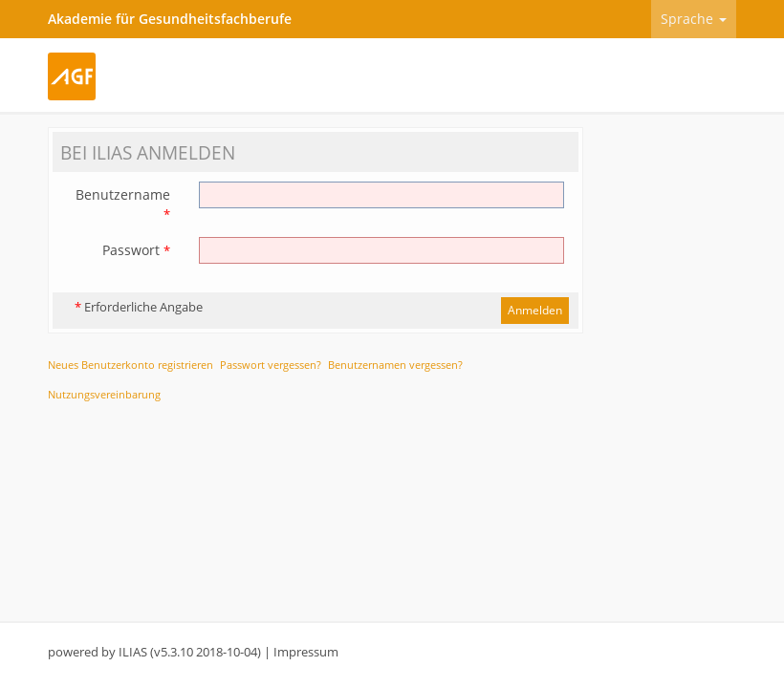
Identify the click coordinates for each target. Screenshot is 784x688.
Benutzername (123, 204)
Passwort (136, 250)
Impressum (306, 652)
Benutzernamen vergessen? (395, 365)
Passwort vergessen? (271, 365)
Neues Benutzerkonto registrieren (131, 365)
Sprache (694, 19)
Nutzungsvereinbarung (104, 394)
